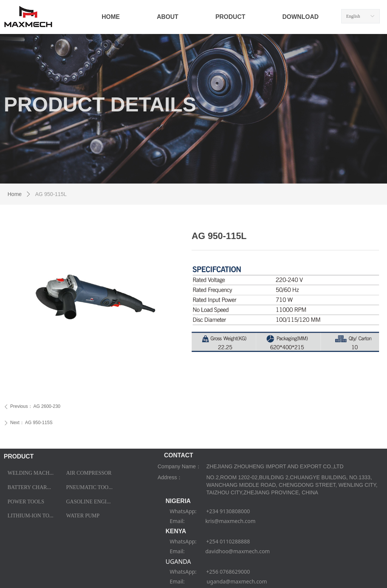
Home (15, 194)
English (353, 16)
